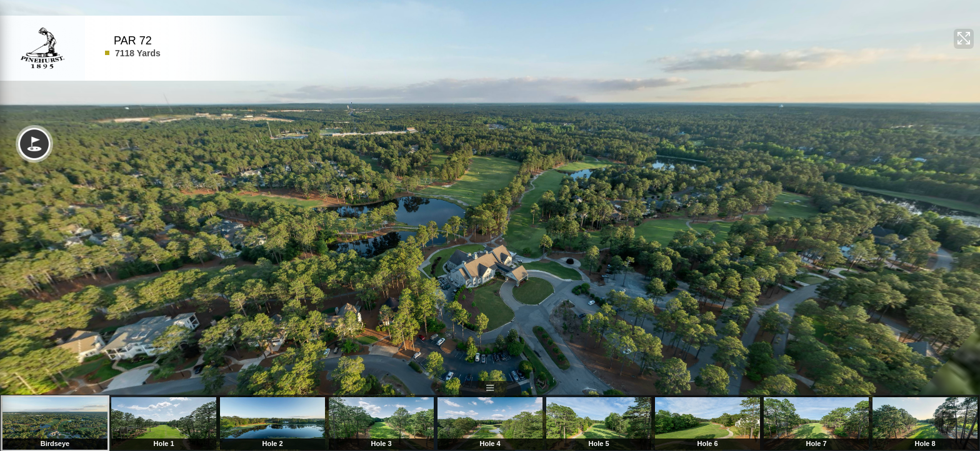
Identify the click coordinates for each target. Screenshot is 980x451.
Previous (22, 423)
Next (945, 423)
